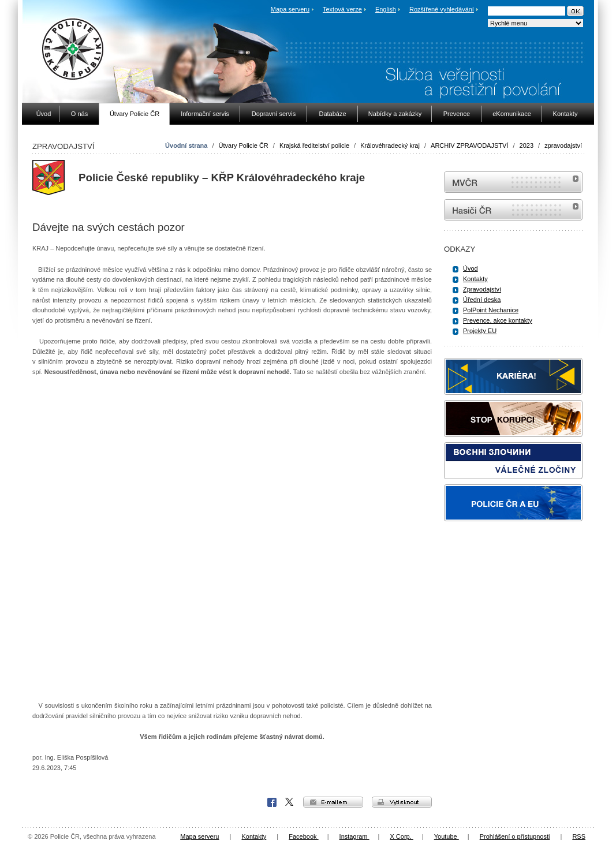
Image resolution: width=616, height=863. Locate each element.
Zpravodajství (482, 289)
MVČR (513, 182)
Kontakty (475, 279)
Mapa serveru (290, 9)
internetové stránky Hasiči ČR (513, 210)
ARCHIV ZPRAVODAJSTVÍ (469, 145)
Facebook (272, 802)
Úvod (471, 268)
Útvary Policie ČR (244, 145)
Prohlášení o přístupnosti (515, 836)
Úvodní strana (186, 145)
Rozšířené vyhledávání (442, 9)
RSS (579, 836)
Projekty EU (480, 331)
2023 (527, 145)
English (386, 9)
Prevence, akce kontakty (498, 320)
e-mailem (333, 802)
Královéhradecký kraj (390, 145)
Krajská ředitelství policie (314, 145)
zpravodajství (563, 145)
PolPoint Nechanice (491, 310)
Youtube (447, 836)
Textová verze (342, 9)
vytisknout (402, 802)
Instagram (354, 836)
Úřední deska (482, 300)
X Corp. (290, 802)
